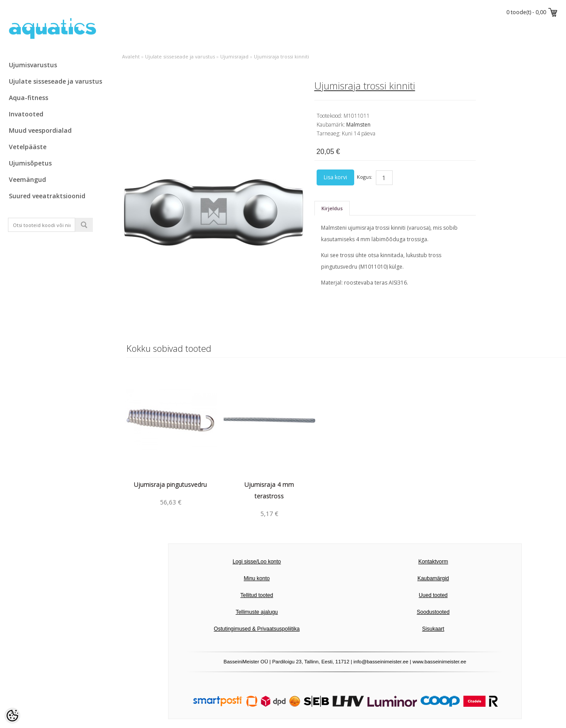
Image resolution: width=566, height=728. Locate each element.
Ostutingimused (232, 629)
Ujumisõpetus (30, 163)
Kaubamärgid (433, 578)
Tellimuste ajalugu (257, 612)
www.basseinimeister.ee (440, 662)
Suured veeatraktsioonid (47, 196)
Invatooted (26, 114)
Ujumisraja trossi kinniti (281, 56)
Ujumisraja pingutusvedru (170, 484)
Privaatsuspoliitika (279, 629)
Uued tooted (433, 595)
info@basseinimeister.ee (381, 662)
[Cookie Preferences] (12, 716)
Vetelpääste (28, 147)
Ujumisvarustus (33, 65)
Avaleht (131, 56)
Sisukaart (433, 629)
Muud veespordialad (40, 130)
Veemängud (27, 179)
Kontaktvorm (433, 562)
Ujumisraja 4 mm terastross (269, 490)
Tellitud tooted (257, 595)
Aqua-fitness (29, 98)
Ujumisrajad (234, 56)
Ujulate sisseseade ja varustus (55, 81)
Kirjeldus (332, 208)
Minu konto (257, 578)
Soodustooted (433, 612)
